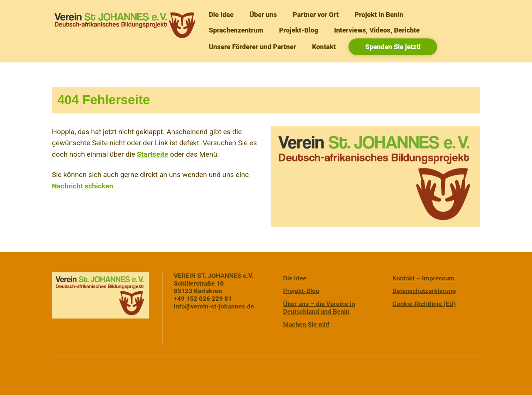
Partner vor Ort (316, 15)
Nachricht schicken (83, 186)
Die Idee (221, 15)
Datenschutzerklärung (424, 291)
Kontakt (324, 47)
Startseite (153, 154)
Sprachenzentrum (236, 30)
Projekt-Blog (299, 30)
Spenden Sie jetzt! (393, 47)
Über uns (263, 15)
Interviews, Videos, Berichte (377, 30)
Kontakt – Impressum (423, 278)
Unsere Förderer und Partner (253, 47)
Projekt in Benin (379, 15)
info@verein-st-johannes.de (214, 306)
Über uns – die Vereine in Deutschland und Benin (319, 308)
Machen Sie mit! (306, 324)
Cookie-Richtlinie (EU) (424, 304)
